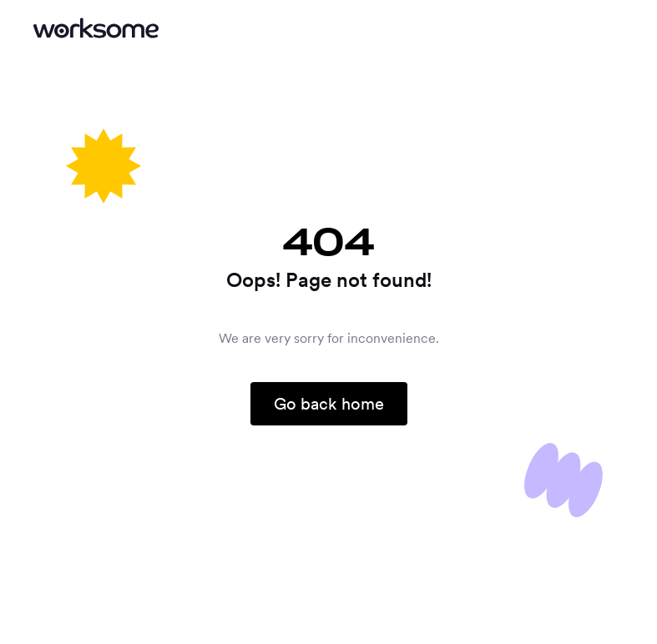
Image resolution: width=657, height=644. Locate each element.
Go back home (329, 404)
